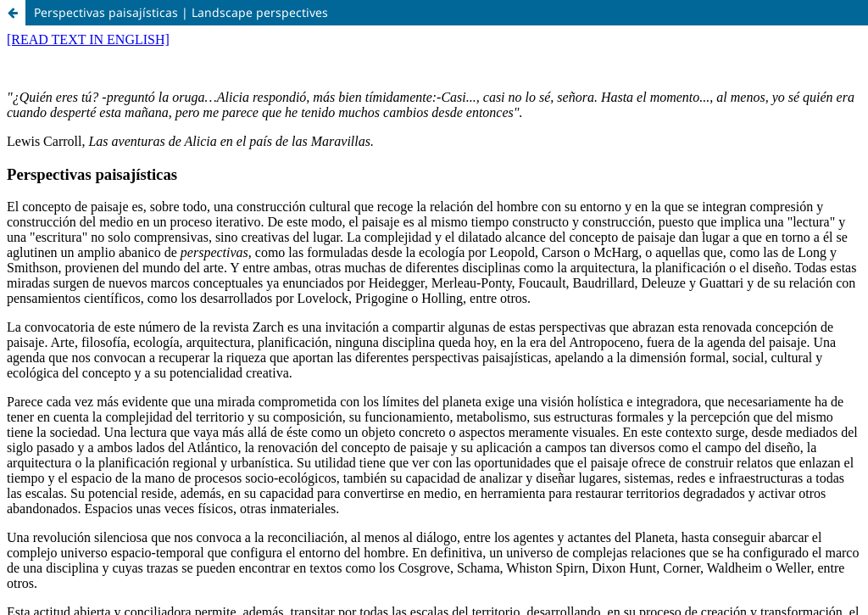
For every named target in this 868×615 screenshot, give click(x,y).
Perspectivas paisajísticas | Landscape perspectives (181, 12)
